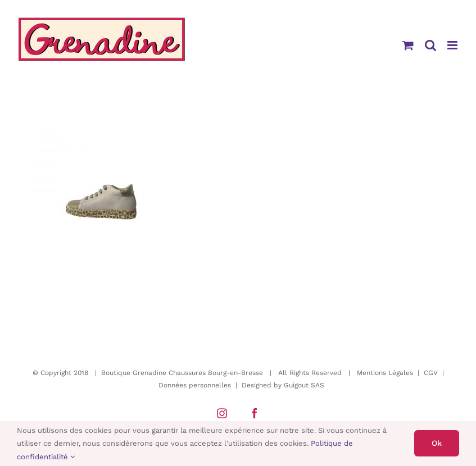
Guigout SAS (304, 385)
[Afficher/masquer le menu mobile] (453, 45)
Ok (437, 443)
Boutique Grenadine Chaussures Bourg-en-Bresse (182, 373)
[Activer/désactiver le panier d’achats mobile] (408, 45)
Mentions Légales (385, 373)
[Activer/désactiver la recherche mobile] (430, 45)
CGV (431, 373)
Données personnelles (195, 385)
